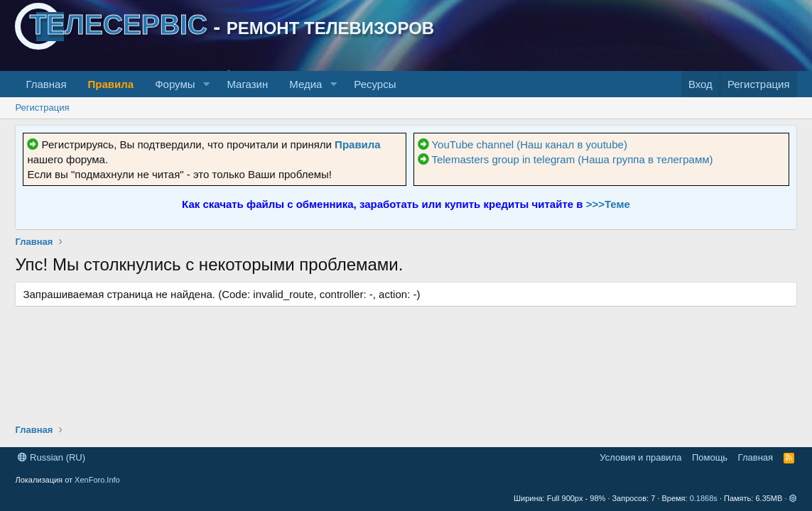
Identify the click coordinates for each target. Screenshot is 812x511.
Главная (46, 84)
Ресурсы (375, 84)
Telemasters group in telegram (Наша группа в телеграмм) (572, 159)
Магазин (247, 84)
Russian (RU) (52, 457)
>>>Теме (608, 204)
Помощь (710, 457)
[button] (206, 84)
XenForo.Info (97, 480)
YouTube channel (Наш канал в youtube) (529, 144)
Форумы (175, 84)
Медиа (305, 84)
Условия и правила (640, 457)
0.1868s (704, 498)
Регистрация (42, 108)
